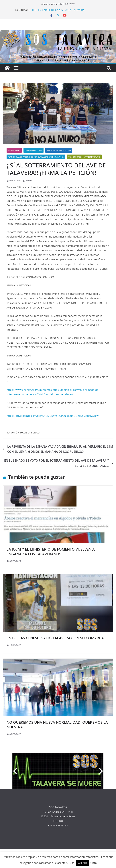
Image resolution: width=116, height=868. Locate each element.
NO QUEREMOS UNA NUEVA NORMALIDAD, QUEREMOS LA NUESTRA (57, 725)
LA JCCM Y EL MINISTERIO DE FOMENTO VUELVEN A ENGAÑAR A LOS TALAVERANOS (51, 552)
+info (93, 863)
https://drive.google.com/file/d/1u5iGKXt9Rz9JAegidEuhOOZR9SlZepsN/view (53, 416)
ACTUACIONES (14, 150)
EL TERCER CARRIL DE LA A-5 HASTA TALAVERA (56, 10)
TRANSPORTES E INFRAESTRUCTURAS (84, 157)
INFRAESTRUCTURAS (34, 150)
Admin (29, 181)
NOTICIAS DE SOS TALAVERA (59, 150)
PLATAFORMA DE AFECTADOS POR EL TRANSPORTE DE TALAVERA (36, 157)
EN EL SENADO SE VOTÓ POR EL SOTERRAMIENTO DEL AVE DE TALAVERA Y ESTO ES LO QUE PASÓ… (59, 463)
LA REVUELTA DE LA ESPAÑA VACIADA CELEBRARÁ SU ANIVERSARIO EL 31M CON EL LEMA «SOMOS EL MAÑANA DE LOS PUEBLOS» (58, 449)
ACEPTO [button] (83, 863)
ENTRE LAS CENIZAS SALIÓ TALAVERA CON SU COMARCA (55, 638)
